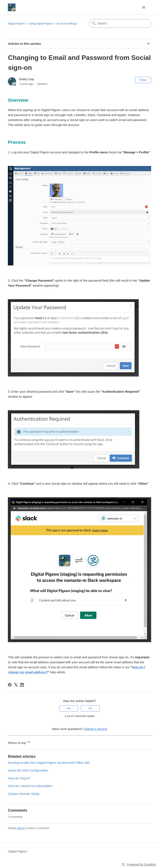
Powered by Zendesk (141, 864)
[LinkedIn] (22, 685)
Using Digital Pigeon (41, 24)
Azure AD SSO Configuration (28, 770)
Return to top (19, 742)
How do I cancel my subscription (30, 786)
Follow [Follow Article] (143, 80)
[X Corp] (16, 685)
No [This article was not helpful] (90, 708)
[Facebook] (10, 685)
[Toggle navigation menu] (144, 7)
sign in (21, 828)
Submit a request (95, 729)
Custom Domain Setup (23, 794)
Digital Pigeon (16, 24)
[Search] (120, 23)
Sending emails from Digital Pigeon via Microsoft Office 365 (49, 763)
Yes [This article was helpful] (69, 708)
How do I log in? (19, 778)
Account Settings (67, 24)
